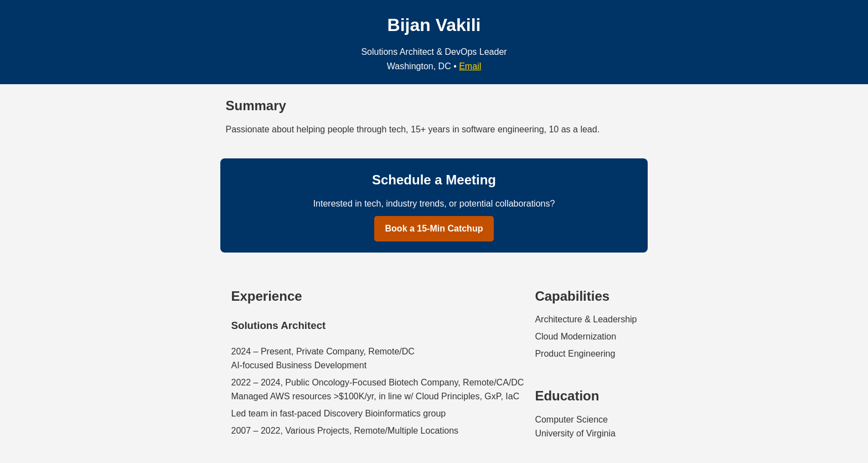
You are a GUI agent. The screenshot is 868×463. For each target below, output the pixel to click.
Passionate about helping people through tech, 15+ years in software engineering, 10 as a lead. (413, 129)
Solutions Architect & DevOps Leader (434, 52)
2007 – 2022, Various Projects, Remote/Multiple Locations (345, 431)
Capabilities (572, 296)
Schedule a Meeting (434, 180)
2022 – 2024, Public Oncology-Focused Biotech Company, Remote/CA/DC (378, 382)
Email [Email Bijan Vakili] (470, 66)
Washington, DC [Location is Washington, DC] (419, 66)
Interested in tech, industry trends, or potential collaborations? (434, 204)
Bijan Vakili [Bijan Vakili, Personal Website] (434, 25)
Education (567, 396)
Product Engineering (575, 354)
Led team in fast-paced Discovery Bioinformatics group (339, 413)
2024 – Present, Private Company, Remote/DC (323, 351)
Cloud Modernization (575, 336)
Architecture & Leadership (586, 319)
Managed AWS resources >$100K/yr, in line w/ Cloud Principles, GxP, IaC (376, 396)
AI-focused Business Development (299, 365)
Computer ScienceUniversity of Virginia (575, 427)
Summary (256, 106)
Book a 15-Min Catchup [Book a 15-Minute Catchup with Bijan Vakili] (434, 228)
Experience (267, 296)
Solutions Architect (279, 325)
